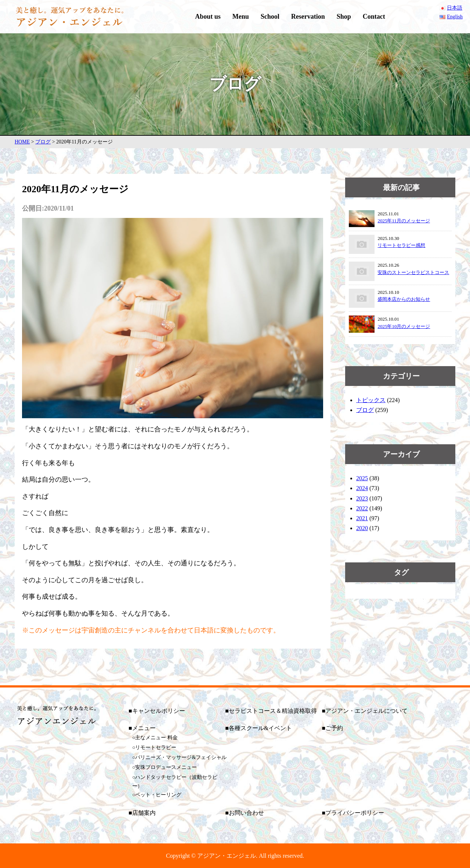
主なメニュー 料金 (156, 738)
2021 (362, 518)
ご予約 (334, 728)
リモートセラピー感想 (401, 245)
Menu (241, 17)
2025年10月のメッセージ (404, 326)
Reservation (308, 17)
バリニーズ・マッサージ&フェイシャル (181, 757)
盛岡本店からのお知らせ (404, 299)
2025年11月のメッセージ (404, 221)
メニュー (144, 728)
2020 (362, 528)
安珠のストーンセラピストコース (413, 272)
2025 (362, 478)
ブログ (365, 410)
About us (208, 17)
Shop (344, 17)
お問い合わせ (246, 813)
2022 (362, 508)
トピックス (371, 400)
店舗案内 (144, 813)
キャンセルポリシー (159, 711)
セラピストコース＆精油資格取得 (273, 711)
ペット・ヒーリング (158, 795)
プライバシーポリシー (355, 813)
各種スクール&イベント (260, 728)
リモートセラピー (156, 747)
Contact (374, 17)
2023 (362, 498)
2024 (362, 488)
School (270, 17)
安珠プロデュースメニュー (166, 767)
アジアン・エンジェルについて (366, 711)
